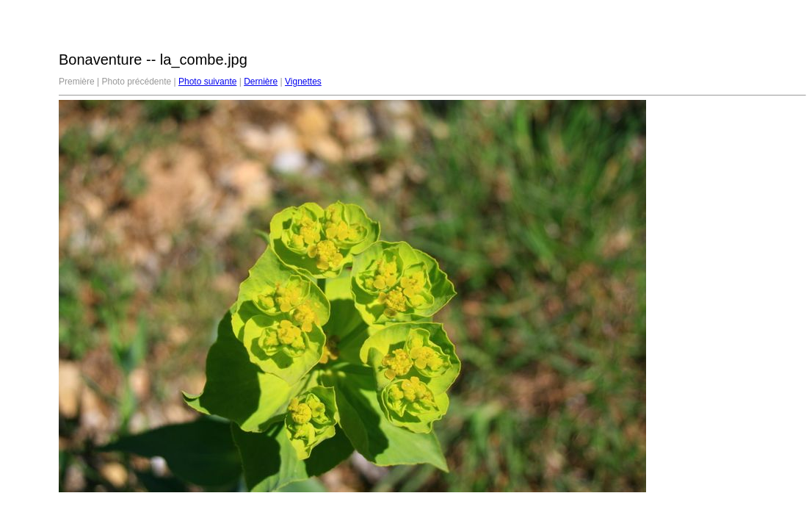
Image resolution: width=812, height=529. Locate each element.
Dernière (261, 82)
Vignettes (303, 82)
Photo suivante (207, 82)
